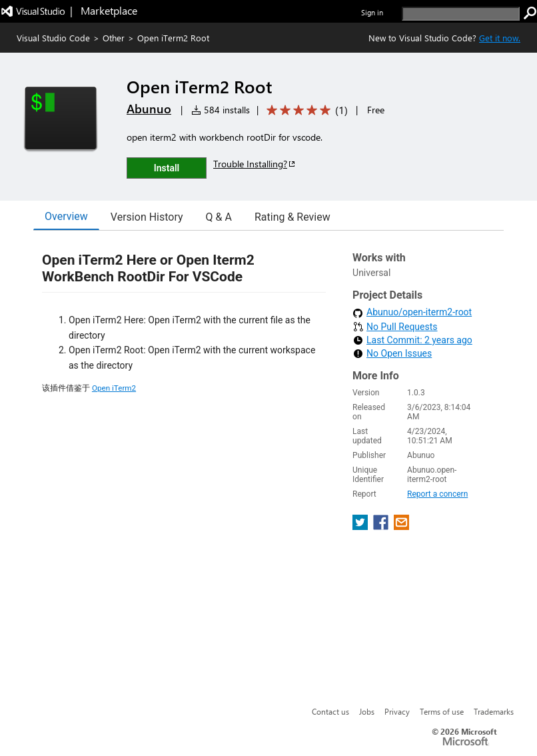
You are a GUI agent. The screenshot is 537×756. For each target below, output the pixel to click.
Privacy (397, 711)
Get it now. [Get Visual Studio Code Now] (500, 38)
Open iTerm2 (114, 388)
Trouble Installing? (255, 164)
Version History (147, 217)
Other (114, 38)
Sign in (372, 12)
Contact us (330, 711)
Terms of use (442, 711)
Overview (66, 216)
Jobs (367, 711)
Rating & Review (292, 217)
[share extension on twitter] (361, 526)
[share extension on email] (401, 526)
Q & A (219, 217)
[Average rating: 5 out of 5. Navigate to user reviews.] (305, 110)
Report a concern (437, 494)
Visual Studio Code (53, 38)
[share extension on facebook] (382, 526)
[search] (461, 14)
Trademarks (494, 711)
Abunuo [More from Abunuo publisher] (149, 109)
